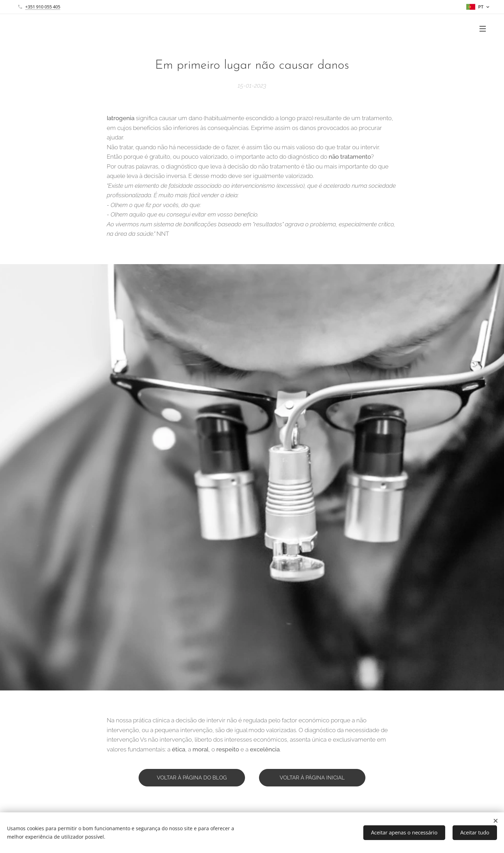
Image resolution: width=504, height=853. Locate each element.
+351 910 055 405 (43, 7)
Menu (483, 29)
